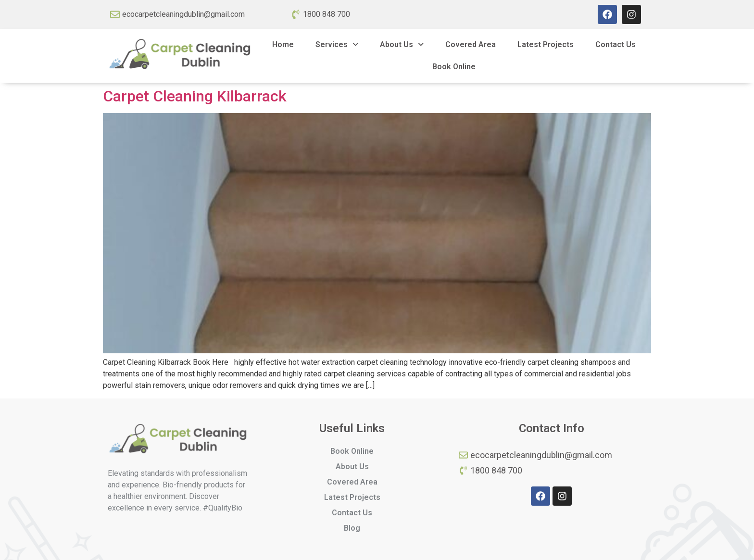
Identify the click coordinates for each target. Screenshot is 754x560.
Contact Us (616, 44)
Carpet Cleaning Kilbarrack (195, 96)
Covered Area (471, 44)
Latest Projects (546, 44)
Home (283, 44)
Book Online (454, 67)
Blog (352, 528)
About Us (402, 44)
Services (337, 44)
